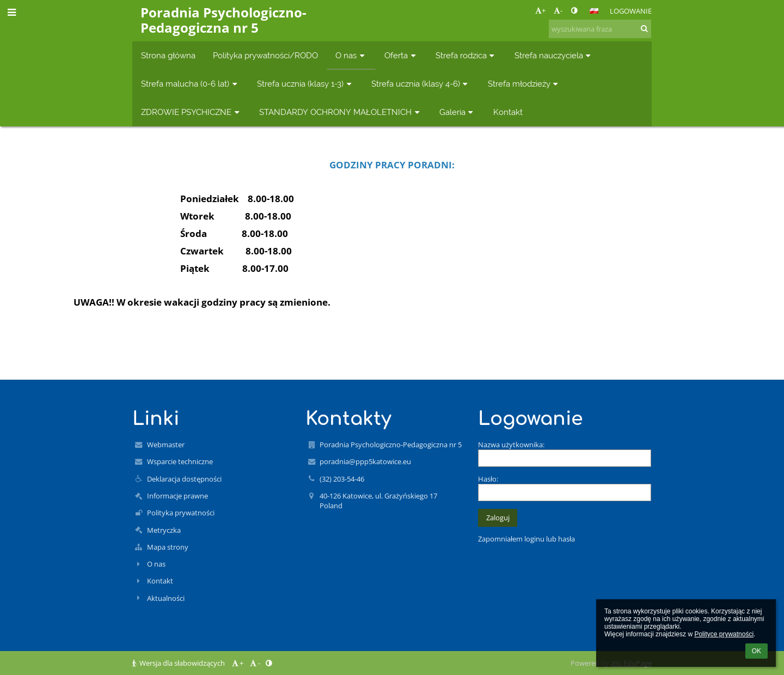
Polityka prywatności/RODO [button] (265, 55)
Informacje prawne (177, 496)
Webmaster (166, 445)
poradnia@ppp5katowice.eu (365, 461)
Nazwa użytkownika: (511, 445)
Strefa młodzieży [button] (524, 84)
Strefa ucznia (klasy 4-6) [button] (421, 84)
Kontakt (160, 581)
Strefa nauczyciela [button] (554, 55)
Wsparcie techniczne (180, 461)
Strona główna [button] (168, 55)
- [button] (558, 10)
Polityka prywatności (181, 513)
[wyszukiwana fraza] (600, 29)
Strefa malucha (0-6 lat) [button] (190, 84)
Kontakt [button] (508, 112)
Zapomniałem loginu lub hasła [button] (526, 539)
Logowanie (631, 11)
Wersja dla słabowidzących (179, 663)
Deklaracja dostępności (184, 479)
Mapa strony (168, 547)
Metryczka (164, 530)
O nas (156, 564)
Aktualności (166, 598)
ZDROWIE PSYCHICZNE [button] (191, 112)
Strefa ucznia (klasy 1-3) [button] (305, 84)
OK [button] (757, 651)
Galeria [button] (458, 112)
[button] (594, 11)
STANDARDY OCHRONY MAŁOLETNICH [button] (341, 112)
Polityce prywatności (724, 634)
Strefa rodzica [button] (466, 55)
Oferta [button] (401, 55)
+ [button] (540, 10)
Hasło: (488, 479)
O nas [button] (351, 55)
